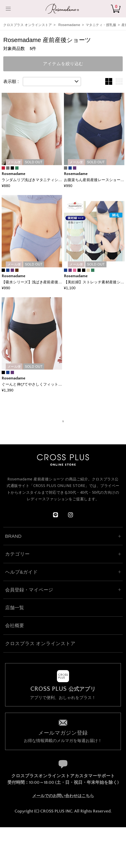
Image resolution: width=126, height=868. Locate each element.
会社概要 (15, 625)
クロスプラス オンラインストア (28, 25)
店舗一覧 (15, 608)
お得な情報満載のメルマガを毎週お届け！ (63, 736)
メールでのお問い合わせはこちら (63, 796)
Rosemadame (69, 25)
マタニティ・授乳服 (101, 25)
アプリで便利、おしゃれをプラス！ (63, 693)
